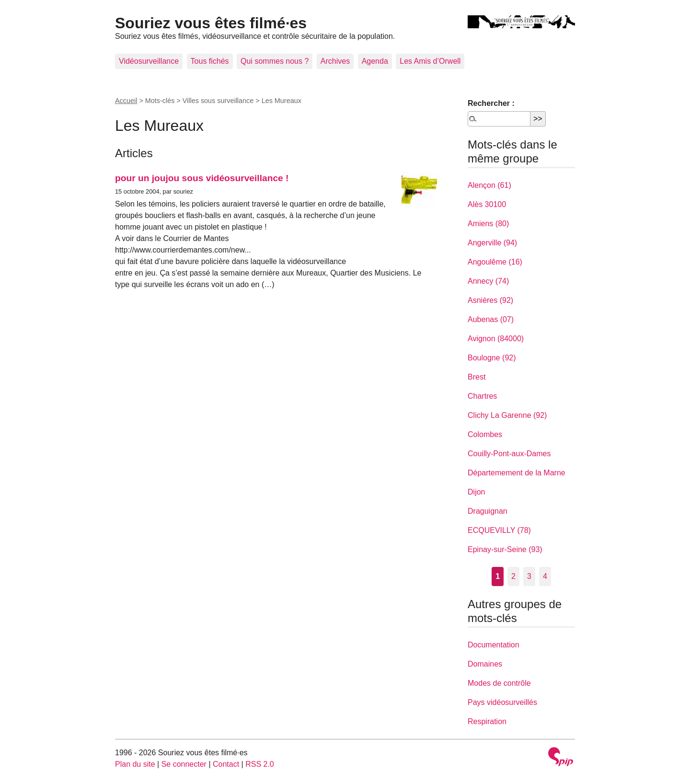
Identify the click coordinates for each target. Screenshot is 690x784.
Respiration (487, 721)
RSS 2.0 (260, 764)
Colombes (485, 434)
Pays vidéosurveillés (502, 702)
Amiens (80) (488, 224)
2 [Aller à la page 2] (513, 576)
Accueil (126, 101)
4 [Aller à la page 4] (545, 576)
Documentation (494, 645)
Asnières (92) (490, 300)
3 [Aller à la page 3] (529, 576)
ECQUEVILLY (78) (499, 530)
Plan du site (135, 764)
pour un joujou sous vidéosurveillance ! (202, 178)
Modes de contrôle (499, 683)
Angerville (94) (492, 243)
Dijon (476, 492)
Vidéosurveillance (149, 61)
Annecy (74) (488, 281)
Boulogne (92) (492, 358)
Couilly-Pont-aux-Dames (509, 454)
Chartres (482, 396)
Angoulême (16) (495, 262)
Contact (226, 764)
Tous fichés (210, 61)
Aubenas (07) (491, 319)
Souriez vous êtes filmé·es (211, 23)
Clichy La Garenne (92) (507, 415)
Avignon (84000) (496, 339)
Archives (335, 61)
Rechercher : (491, 103)
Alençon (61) (489, 185)
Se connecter (184, 764)
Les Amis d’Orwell (430, 61)
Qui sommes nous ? (275, 61)
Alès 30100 (487, 204)
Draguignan (488, 511)
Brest (477, 377)
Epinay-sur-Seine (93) (505, 549)
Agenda (375, 61)
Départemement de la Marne (517, 473)
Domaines (485, 664)
